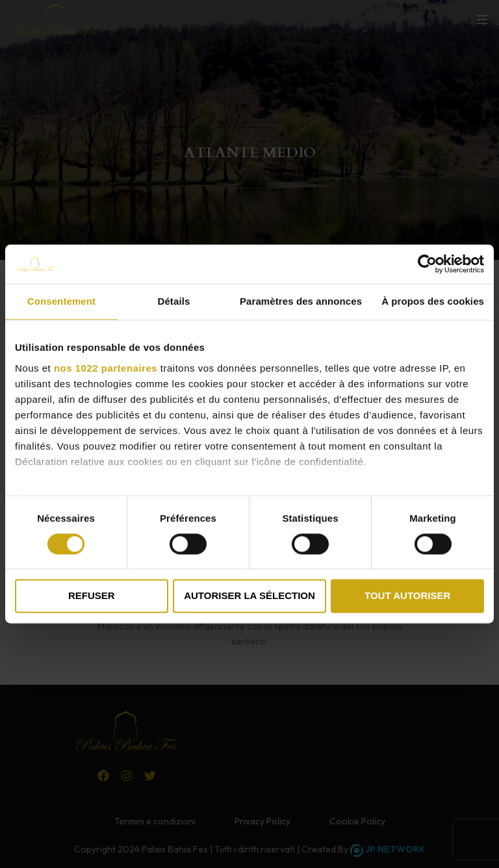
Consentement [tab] (61, 301)
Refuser (92, 596)
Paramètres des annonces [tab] (301, 301)
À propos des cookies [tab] (433, 301)
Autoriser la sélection (249, 596)
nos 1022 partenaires (106, 368)
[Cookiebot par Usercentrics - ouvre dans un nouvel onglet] (427, 264)
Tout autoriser (407, 596)
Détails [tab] (173, 301)
